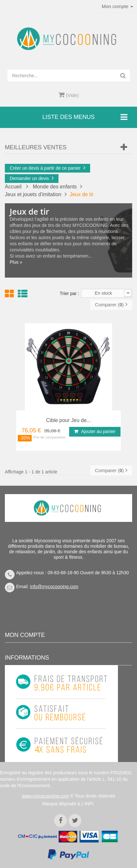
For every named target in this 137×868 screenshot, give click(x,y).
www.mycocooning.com (45, 796)
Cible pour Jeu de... (69, 420)
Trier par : (69, 293)
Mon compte (25, 635)
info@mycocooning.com (54, 587)
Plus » (16, 262)
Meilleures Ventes (36, 147)
